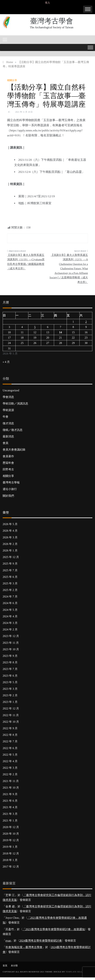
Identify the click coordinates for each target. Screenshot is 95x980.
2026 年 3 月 (10, 537)
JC (9, 112)
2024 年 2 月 (10, 629)
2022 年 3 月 (10, 768)
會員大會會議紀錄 (14, 450)
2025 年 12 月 (11, 557)
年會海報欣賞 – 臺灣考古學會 (24, 947)
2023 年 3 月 (10, 689)
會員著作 (8, 456)
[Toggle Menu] (88, 9)
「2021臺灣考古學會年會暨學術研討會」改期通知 (54, 929)
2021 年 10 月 (11, 788)
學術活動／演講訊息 (15, 403)
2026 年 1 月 (10, 550)
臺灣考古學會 (52, 21)
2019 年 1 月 (10, 847)
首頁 (5, 966)
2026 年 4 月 (10, 531)
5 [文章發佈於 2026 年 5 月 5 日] (35, 327)
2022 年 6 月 (10, 748)
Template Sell (74, 972)
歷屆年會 (8, 463)
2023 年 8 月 (10, 662)
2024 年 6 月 (10, 603)
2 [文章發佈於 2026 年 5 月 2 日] (86, 322)
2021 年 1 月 (10, 821)
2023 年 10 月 (11, 649)
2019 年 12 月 (11, 840)
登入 (47, 3)
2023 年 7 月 (10, 669)
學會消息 (8, 397)
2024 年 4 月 (10, 616)
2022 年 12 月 (11, 708)
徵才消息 (8, 423)
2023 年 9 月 (10, 656)
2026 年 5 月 (10, 524)
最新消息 (8, 436)
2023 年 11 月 (11, 643)
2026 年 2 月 (10, 544)
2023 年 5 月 (10, 682)
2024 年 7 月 (10, 597)
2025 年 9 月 (10, 564)
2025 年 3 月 (10, 583)
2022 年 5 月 (10, 755)
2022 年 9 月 (10, 728)
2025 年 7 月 (10, 570)
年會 (5, 417)
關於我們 (8, 496)
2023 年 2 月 (10, 695)
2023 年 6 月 (10, 676)
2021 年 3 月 (10, 814)
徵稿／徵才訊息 (13, 430)
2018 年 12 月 (11, 853)
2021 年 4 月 (10, 807)
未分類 (14, 966)
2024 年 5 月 (10, 610)
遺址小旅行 (10, 489)
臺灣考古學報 (11, 482)
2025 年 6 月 (10, 577)
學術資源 (8, 410)
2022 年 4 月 (10, 761)
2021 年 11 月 (11, 781)
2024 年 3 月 (10, 623)
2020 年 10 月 (11, 834)
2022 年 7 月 (10, 741)
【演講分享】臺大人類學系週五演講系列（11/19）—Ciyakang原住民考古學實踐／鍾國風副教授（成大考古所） (26, 262)
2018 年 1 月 (10, 860)
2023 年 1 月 (10, 702)
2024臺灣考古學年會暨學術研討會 (41, 941)
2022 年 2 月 (10, 774)
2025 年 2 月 (10, 590)
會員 (5, 443)
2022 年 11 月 (11, 715)
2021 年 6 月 (10, 801)
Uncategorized (11, 390)
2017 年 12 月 (11, 867)
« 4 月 (6, 362)
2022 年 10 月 (11, 722)
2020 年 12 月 (11, 827)
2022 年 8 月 (10, 735)
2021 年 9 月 (10, 794)
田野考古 (8, 469)
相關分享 (12, 80)
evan (8, 941)
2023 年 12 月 (11, 636)
